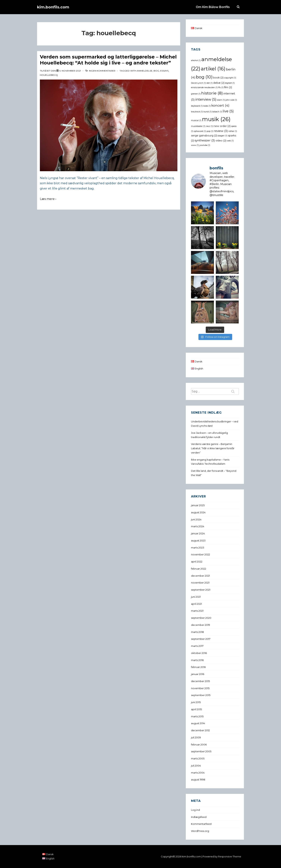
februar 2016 (198, 667)
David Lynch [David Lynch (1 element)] (198, 83)
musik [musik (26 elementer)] (216, 119)
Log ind (195, 810)
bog (156, 71)
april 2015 (196, 709)
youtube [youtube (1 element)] (205, 145)
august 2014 (198, 723)
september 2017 (201, 639)
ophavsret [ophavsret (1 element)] (200, 131)
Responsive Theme (230, 856)
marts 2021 (197, 611)
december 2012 (200, 730)
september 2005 (201, 751)
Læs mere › (48, 199)
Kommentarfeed (201, 824)
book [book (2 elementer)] (218, 78)
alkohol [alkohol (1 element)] (196, 60)
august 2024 (198, 512)
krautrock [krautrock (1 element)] (197, 112)
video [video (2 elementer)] (221, 140)
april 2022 (197, 562)
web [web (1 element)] (230, 141)
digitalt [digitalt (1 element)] (230, 83)
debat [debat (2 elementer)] (219, 83)
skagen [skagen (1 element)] (222, 136)
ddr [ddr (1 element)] (210, 83)
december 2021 (200, 576)
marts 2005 (198, 758)
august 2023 (198, 540)
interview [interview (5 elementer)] (206, 99)
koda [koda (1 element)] (207, 106)
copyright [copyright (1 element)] (230, 78)
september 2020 (201, 618)
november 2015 (200, 688)
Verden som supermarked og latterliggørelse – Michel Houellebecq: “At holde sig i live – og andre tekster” (108, 60)
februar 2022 (199, 569)
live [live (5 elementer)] (228, 111)
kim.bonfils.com (53, 7)
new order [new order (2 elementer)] (222, 126)
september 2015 (201, 695)
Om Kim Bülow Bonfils (213, 7)
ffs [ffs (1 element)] (221, 87)
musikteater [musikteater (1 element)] (198, 126)
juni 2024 (196, 519)
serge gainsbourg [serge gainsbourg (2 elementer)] (204, 135)
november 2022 (201, 554)
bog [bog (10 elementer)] (204, 77)
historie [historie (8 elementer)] (212, 93)
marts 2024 (198, 526)
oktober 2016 (199, 653)
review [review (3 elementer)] (221, 131)
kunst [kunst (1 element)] (208, 112)
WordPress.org (200, 831)
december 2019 (201, 625)
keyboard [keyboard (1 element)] (197, 106)
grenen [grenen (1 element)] (196, 94)
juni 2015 (196, 702)
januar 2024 (198, 533)
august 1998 (198, 780)
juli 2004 (196, 766)
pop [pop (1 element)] (210, 131)
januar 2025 (198, 505)
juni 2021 (196, 597)
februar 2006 (199, 744)
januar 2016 (198, 674)
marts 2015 (197, 716)
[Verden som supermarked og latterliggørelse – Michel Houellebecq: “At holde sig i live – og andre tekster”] (70, 71)
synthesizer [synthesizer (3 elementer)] (205, 140)
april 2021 (196, 604)
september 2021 (201, 590)
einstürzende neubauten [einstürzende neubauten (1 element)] (204, 87)
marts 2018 (197, 632)
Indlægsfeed (199, 817)
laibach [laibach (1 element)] (217, 112)
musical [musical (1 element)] (196, 120)
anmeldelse (145, 71)
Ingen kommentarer (102, 71)
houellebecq (49, 75)
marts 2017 (197, 646)
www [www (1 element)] (195, 145)
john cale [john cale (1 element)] (231, 100)
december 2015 (200, 681)
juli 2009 (196, 737)
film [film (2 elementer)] (228, 87)
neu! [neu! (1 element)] (209, 126)
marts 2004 (198, 773)
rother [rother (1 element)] (233, 131)
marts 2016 (197, 660)
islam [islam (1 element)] (221, 100)
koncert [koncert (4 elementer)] (220, 105)
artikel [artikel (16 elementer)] (213, 69)
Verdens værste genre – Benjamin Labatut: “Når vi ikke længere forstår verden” (213, 448)
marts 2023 (198, 548)
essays (164, 71)
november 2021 (200, 583)
